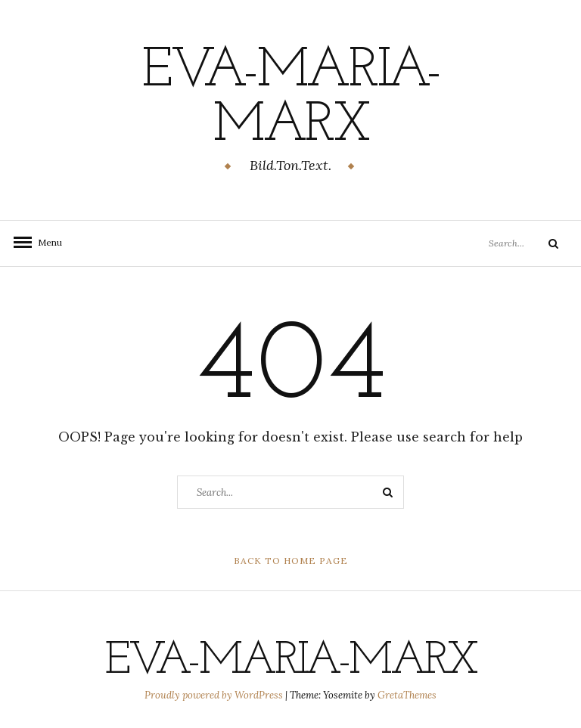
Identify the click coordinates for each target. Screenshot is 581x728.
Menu (45, 242)
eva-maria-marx (290, 99)
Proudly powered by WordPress (215, 695)
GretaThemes (407, 695)
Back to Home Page (291, 561)
